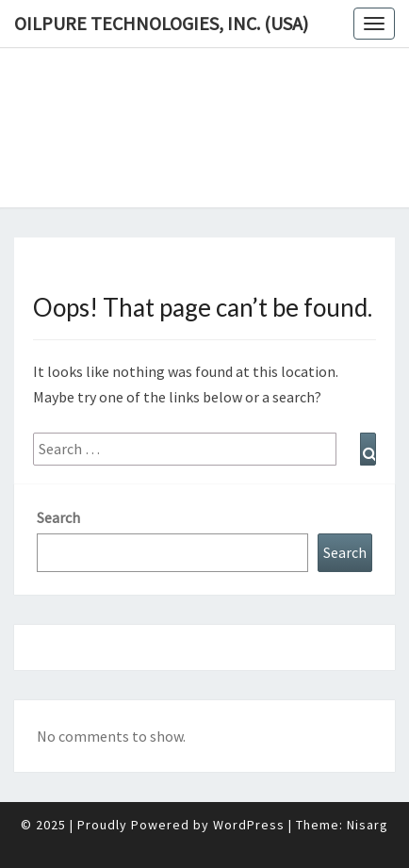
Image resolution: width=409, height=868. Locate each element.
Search (58, 517)
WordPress (249, 825)
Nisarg (368, 825)
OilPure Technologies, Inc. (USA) (161, 23)
